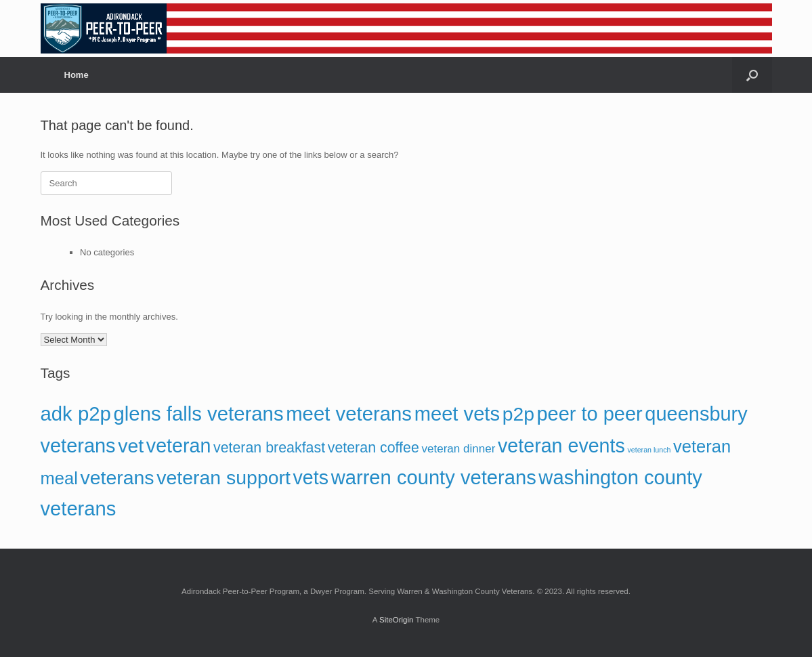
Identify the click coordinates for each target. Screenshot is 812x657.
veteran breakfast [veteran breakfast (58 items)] (269, 448)
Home (77, 75)
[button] (752, 75)
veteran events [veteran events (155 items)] (561, 446)
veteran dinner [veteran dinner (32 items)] (458, 449)
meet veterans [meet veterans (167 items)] (349, 414)
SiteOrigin (397, 620)
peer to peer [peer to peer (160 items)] (590, 414)
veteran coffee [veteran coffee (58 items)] (373, 448)
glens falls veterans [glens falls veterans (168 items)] (199, 414)
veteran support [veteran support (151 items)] (223, 478)
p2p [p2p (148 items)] (518, 414)
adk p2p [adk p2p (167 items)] (76, 414)
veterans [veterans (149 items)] (117, 478)
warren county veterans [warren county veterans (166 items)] (434, 478)
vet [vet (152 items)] (131, 446)
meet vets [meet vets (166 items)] (457, 414)
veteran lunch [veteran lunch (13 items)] (649, 450)
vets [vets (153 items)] (311, 478)
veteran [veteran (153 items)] (178, 446)
